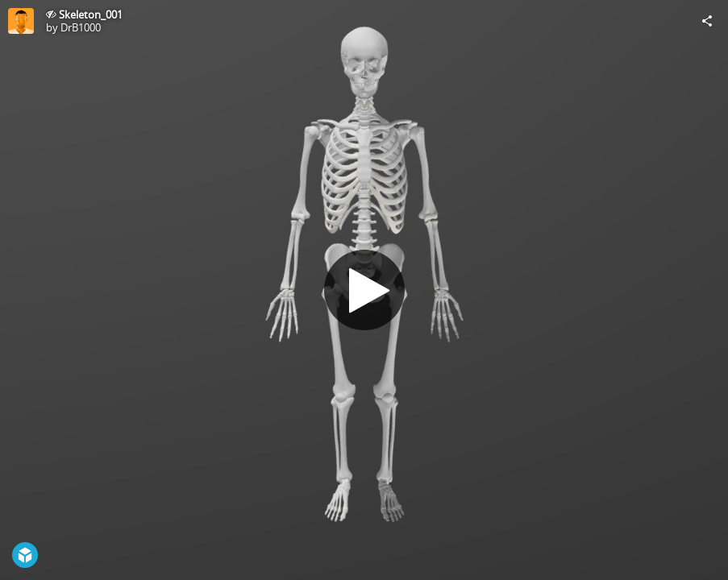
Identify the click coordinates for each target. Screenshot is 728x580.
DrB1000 (81, 27)
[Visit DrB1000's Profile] (21, 21)
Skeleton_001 (91, 14)
